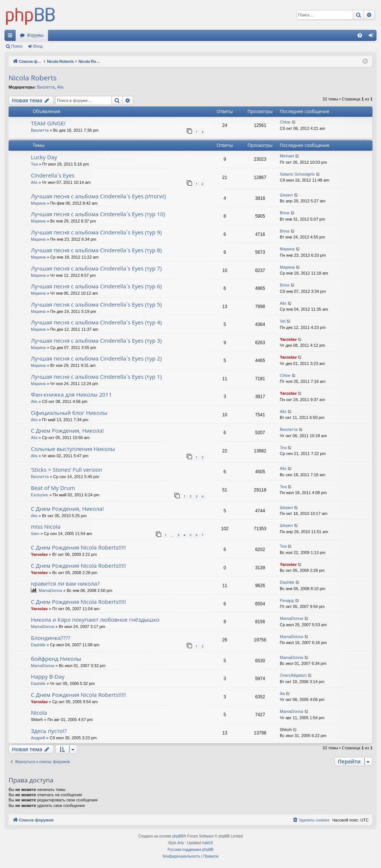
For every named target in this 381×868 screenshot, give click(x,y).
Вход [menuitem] (373, 37)
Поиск (17, 46)
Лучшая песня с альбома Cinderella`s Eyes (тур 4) (96, 322)
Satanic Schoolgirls (297, 174)
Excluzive (39, 495)
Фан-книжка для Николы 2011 (71, 394)
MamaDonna (50, 590)
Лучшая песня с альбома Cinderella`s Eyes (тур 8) (96, 250)
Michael (287, 156)
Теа (34, 164)
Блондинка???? (51, 638)
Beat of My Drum (53, 488)
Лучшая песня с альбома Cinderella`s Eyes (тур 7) (96, 268)
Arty (181, 843)
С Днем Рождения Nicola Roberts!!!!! (78, 547)
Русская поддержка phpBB (190, 850)
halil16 (207, 843)
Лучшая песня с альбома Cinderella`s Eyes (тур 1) (96, 377)
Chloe (285, 122)
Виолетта (46, 87)
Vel (283, 321)
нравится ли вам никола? (65, 583)
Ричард (287, 600)
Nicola (39, 712)
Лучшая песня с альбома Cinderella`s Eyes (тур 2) (96, 358)
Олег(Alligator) (293, 675)
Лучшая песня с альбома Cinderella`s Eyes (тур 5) (96, 304)
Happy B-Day (48, 676)
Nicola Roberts (33, 78)
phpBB (178, 836)
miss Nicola (46, 526)
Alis (60, 87)
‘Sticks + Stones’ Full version (67, 470)
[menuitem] (360, 35)
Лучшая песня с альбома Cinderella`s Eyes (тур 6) (96, 286)
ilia (282, 694)
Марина (38, 203)
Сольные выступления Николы (73, 449)
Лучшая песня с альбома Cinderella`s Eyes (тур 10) (98, 214)
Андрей (38, 738)
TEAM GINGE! (48, 123)
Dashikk (287, 582)
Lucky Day (44, 157)
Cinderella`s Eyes (53, 175)
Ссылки (12, 37)
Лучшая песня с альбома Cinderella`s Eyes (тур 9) (96, 232)
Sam (35, 534)
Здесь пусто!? (49, 731)
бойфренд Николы (56, 659)
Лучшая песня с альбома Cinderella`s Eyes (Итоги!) (98, 196)
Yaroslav (288, 339)
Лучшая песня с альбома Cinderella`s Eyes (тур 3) (96, 340)
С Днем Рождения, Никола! (67, 430)
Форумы (35, 35)
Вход (38, 46)
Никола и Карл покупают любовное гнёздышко (95, 619)
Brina (285, 213)
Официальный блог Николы (69, 413)
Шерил (286, 195)
